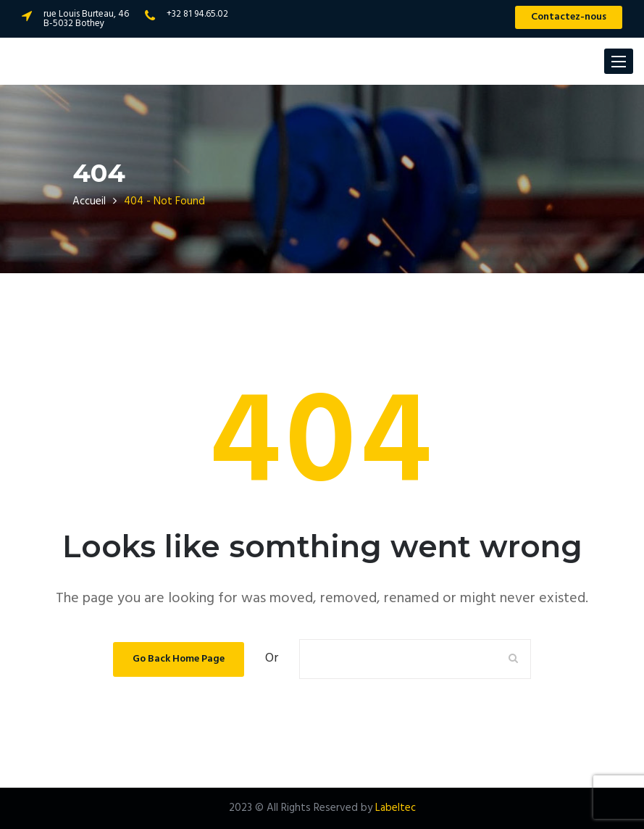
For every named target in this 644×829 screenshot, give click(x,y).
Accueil (89, 201)
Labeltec (396, 808)
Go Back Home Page (179, 659)
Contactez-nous (569, 17)
